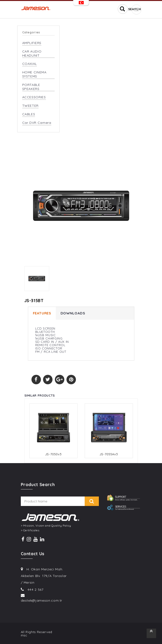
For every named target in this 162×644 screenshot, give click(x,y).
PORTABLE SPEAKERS (31, 87)
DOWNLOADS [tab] (73, 313)
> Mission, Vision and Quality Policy (46, 526)
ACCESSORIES (34, 97)
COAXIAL (30, 64)
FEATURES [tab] (42, 313)
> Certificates (30, 530)
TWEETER (31, 106)
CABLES (29, 114)
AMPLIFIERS (32, 43)
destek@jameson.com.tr (42, 600)
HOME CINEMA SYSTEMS (34, 74)
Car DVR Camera (37, 123)
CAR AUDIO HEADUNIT (32, 54)
